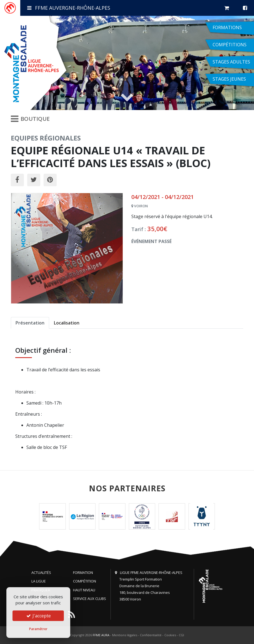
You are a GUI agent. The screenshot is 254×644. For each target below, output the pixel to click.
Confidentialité (151, 635)
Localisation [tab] (67, 323)
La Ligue (39, 581)
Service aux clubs (90, 599)
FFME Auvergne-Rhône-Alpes (69, 8)
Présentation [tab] (30, 323)
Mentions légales (125, 635)
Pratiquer (41, 590)
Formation (83, 573)
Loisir (37, 599)
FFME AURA (101, 635)
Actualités (41, 573)
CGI (181, 635)
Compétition (85, 581)
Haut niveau (84, 590)
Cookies (170, 635)
